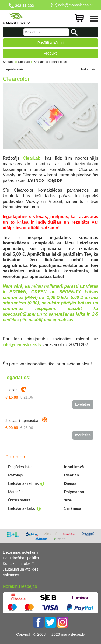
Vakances (11, 575)
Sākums (8, 62)
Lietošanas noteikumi (20, 552)
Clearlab (24, 62)
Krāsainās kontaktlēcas (50, 62)
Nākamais (88, 69)
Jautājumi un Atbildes (20, 569)
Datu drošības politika (21, 558)
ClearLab (32, 158)
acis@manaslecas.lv (75, 5)
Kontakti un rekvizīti (19, 564)
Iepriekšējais (14, 69)
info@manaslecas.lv (22, 345)
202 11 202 (25, 6)
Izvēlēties (83, 404)
